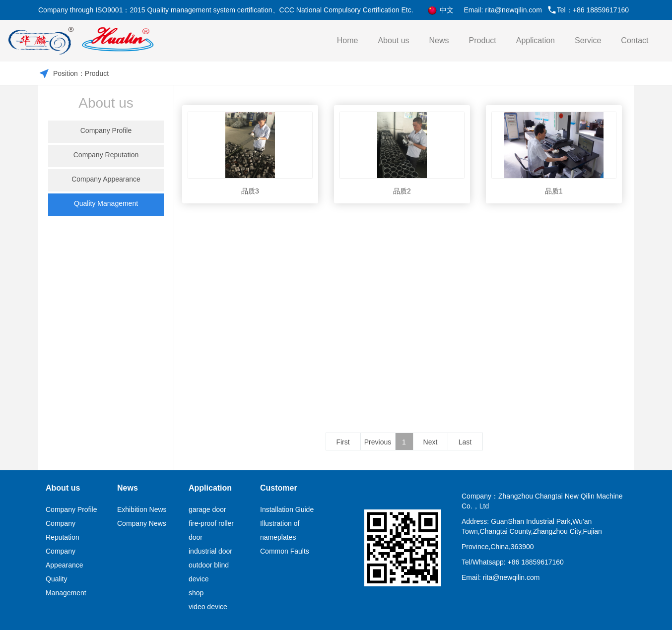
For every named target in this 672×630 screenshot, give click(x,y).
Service (588, 40)
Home (348, 40)
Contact (635, 40)
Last (465, 442)
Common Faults (285, 551)
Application (536, 40)
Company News (142, 523)
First (343, 442)
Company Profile (106, 130)
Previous (378, 442)
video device (208, 607)
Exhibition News (142, 509)
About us (393, 40)
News (439, 40)
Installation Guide (287, 509)
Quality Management (106, 203)
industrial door (210, 551)
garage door (207, 509)
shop (196, 593)
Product (483, 40)
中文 (440, 10)
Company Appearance (106, 179)
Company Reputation (106, 155)
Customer (279, 488)
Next (431, 442)
